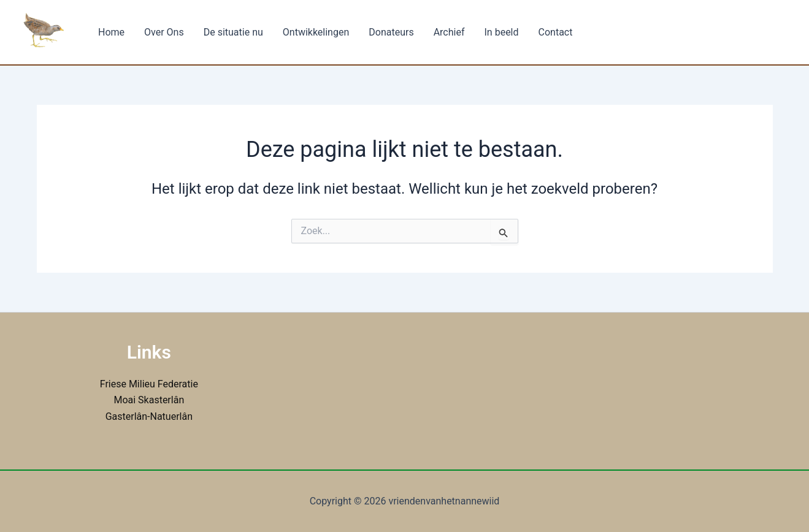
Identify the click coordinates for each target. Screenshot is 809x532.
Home (111, 32)
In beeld (502, 32)
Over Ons (164, 32)
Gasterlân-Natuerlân (149, 416)
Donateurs (391, 32)
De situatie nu (233, 32)
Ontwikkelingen (316, 32)
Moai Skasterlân (149, 400)
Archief (449, 32)
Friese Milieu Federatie (149, 384)
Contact (556, 32)
